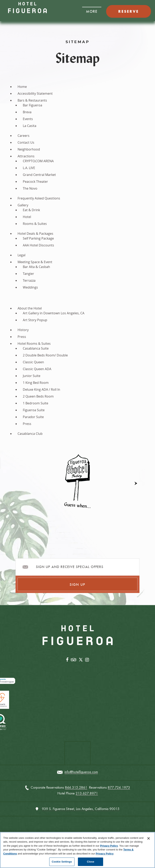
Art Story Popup (35, 320)
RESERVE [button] (129, 11)
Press (22, 337)
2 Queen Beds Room (38, 396)
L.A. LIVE (29, 168)
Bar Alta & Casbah (36, 267)
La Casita (30, 126)
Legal (21, 255)
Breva (27, 112)
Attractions (26, 156)
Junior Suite (32, 376)
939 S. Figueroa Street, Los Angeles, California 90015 (81, 809)
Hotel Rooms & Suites (34, 344)
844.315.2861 (76, 788)
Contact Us (26, 142)
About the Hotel (30, 308)
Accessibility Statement (35, 93)
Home (22, 87)
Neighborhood (29, 149)
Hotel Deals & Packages (35, 234)
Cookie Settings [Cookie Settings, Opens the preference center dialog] (62, 862)
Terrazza (29, 280)
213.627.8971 (87, 794)
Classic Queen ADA (37, 369)
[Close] (149, 838)
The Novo (30, 188)
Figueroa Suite (34, 410)
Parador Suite (33, 417)
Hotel (27, 217)
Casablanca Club (30, 434)
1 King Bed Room (36, 383)
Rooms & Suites (35, 224)
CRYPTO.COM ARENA (38, 161)
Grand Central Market (39, 175)
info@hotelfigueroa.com (81, 772)
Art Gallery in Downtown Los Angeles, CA (54, 313)
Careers (24, 136)
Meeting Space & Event (35, 262)
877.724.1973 (119, 788)
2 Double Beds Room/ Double (45, 355)
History (23, 330)
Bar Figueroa (32, 105)
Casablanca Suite (36, 348)
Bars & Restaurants (32, 100)
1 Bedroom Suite (36, 403)
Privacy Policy (109, 846)
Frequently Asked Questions (39, 198)
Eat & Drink (31, 210)
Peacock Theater (35, 182)
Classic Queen (33, 362)
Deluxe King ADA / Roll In (41, 389)
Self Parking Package (38, 238)
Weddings (30, 287)
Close (91, 862)
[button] (92, 10)
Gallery (23, 205)
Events (28, 119)
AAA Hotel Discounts (38, 245)
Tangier (28, 274)
